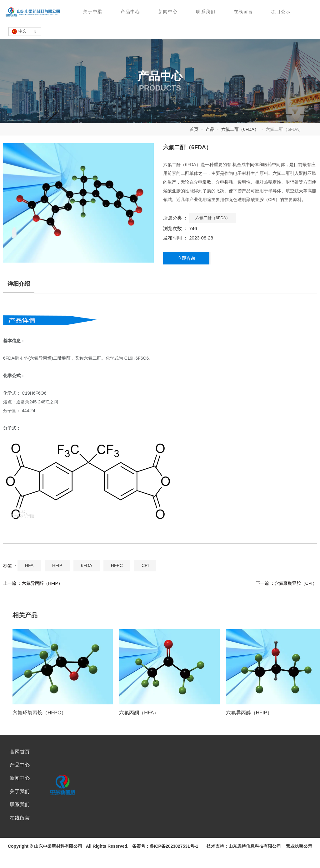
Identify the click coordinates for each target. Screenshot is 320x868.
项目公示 (282, 12)
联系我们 (206, 12)
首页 (195, 142)
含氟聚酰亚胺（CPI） (296, 598)
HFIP (57, 580)
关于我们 (19, 809)
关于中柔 (92, 12)
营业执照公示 (298, 864)
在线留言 (244, 12)
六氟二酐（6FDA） (240, 142)
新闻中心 (168, 12)
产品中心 (130, 12)
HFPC (117, 580)
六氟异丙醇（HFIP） (42, 598)
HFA (29, 580)
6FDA (87, 580)
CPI (145, 580)
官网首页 (19, 769)
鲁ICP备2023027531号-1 (174, 864)
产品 (210, 142)
